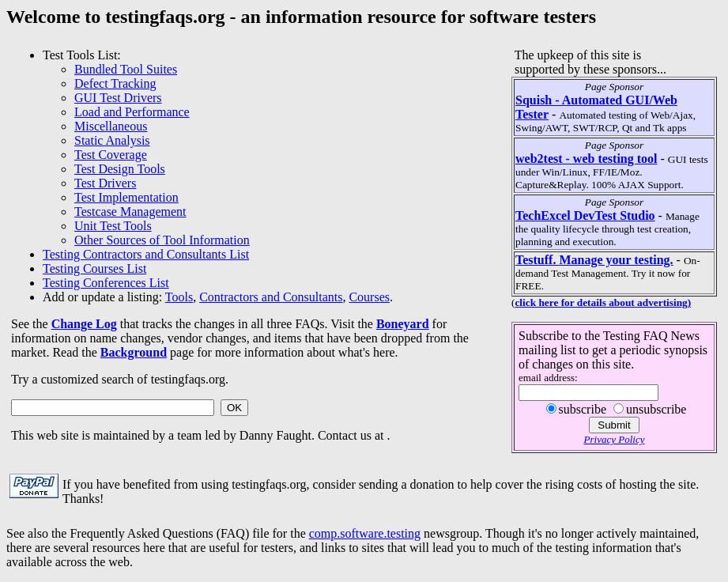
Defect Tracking (115, 83)
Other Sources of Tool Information (162, 240)
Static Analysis (112, 140)
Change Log (84, 324)
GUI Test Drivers (118, 98)
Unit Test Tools (113, 226)
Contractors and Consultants (271, 297)
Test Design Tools (120, 169)
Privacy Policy (615, 439)
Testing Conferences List (106, 283)
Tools (179, 297)
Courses (369, 297)
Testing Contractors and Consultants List (146, 254)
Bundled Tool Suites (126, 69)
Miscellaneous (111, 126)
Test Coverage (111, 155)
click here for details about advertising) (603, 302)
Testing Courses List (94, 268)
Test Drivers (105, 183)
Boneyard (403, 324)
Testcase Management (130, 212)
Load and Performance (132, 112)
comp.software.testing (365, 533)
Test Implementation (126, 197)
